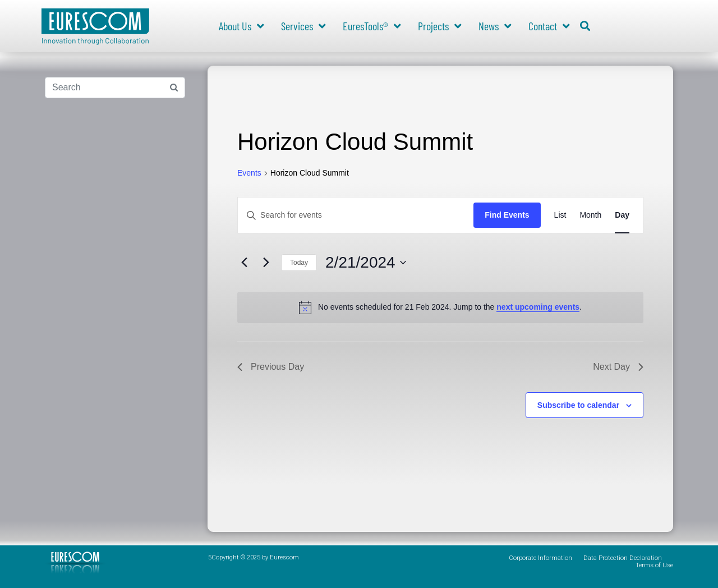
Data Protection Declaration (623, 558)
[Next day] (266, 263)
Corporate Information (540, 558)
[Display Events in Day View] (622, 215)
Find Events (507, 215)
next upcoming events (538, 307)
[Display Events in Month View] (590, 215)
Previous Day (271, 367)
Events (249, 173)
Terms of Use (654, 565)
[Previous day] (244, 263)
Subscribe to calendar (578, 405)
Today (299, 263)
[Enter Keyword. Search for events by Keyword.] (356, 215)
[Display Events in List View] (560, 215)
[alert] (440, 307)
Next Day (618, 367)
